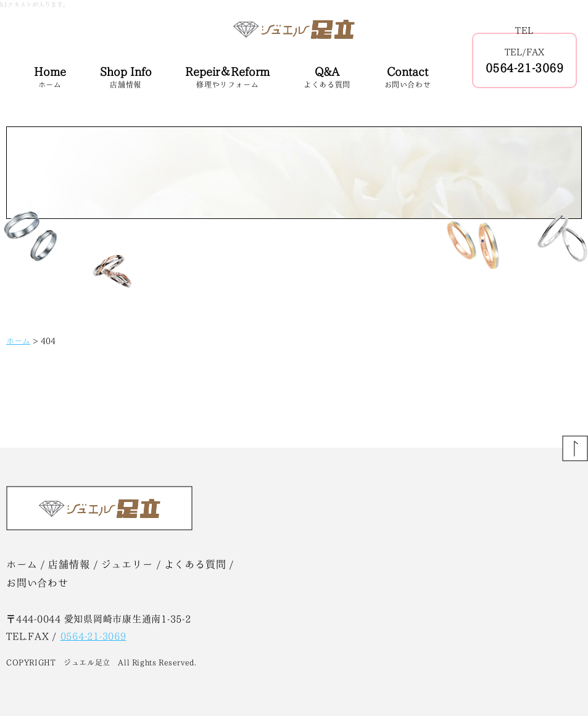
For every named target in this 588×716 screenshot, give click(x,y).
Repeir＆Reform (227, 78)
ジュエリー (127, 564)
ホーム (18, 341)
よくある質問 (195, 564)
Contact (408, 78)
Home (50, 78)
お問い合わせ (37, 583)
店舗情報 (69, 564)
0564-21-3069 (524, 68)
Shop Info (126, 78)
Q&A (327, 78)
